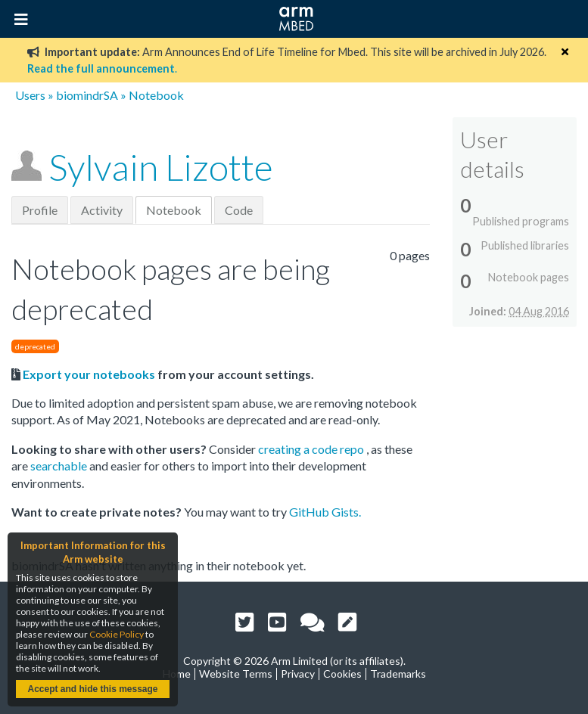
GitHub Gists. (325, 512)
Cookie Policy (117, 634)
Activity (102, 210)
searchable (60, 466)
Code (239, 210)
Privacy (298, 674)
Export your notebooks (89, 374)
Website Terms (236, 674)
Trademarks (398, 674)
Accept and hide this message (92, 689)
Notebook (174, 210)
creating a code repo (312, 449)
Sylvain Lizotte (161, 167)
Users (30, 95)
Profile (40, 210)
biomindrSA (87, 95)
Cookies (342, 674)
